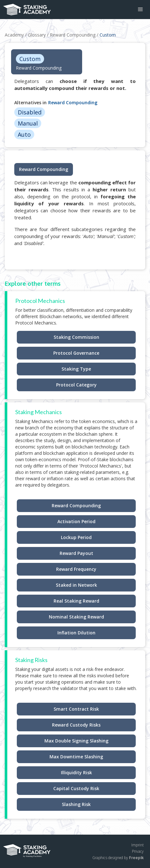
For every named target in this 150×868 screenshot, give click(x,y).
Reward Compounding (73, 35)
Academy (14, 35)
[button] (140, 10)
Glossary (37, 35)
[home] (25, 8)
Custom (108, 35)
